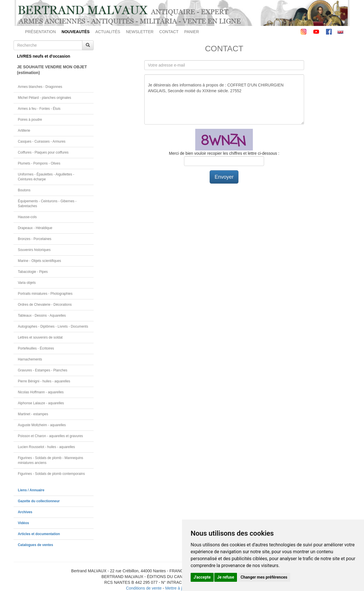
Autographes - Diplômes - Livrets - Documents (53, 326)
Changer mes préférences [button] (264, 577)
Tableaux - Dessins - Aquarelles (42, 316)
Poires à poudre (30, 120)
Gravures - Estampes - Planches (43, 370)
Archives (25, 512)
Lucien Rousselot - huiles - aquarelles (46, 447)
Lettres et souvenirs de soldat (40, 337)
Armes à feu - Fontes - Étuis (39, 109)
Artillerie (24, 131)
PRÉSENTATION (40, 32)
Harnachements (30, 359)
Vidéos (23, 523)
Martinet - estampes (33, 414)
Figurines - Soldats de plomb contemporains (51, 474)
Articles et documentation (39, 534)
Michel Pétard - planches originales (44, 98)
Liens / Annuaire (31, 490)
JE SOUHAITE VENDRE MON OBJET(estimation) (52, 70)
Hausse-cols (27, 217)
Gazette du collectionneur (39, 501)
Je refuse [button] (226, 577)
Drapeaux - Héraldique (35, 228)
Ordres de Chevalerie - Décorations (45, 305)
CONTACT (169, 32)
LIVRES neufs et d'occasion (44, 56)
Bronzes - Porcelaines (35, 239)
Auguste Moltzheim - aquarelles (42, 425)
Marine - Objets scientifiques (39, 261)
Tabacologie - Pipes (33, 272)
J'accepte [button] (202, 577)
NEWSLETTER (140, 32)
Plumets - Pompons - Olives (39, 163)
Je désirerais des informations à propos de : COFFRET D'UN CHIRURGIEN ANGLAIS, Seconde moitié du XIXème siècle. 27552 (224, 99)
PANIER (192, 32)
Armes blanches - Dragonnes (40, 87)
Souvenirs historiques (34, 250)
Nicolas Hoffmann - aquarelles (41, 392)
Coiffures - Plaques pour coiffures (43, 152)
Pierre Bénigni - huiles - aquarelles (44, 381)
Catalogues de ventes (35, 545)
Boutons (24, 190)
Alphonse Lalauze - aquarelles (41, 403)
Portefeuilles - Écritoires (36, 348)
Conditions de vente (144, 588)
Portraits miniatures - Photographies (45, 294)
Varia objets (27, 283)
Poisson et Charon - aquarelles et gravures (50, 436)
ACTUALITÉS (108, 32)
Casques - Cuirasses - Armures (42, 141)
